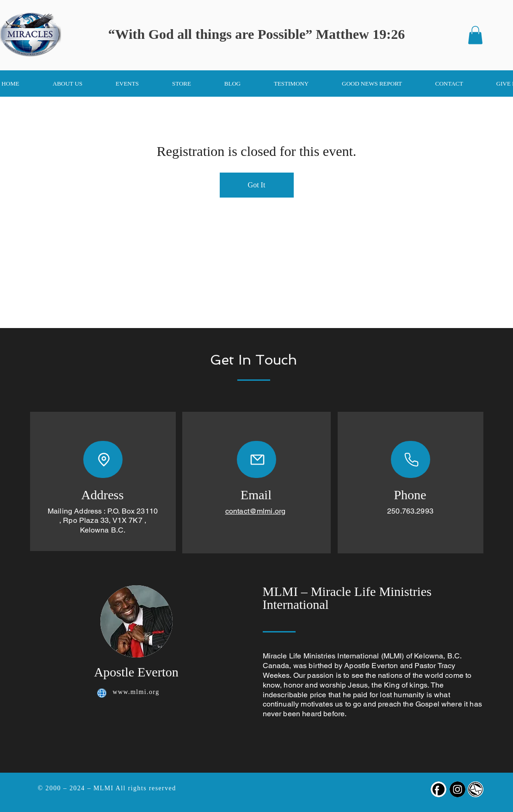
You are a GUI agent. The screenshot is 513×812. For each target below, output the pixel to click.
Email (256, 495)
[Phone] (411, 459)
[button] (475, 35)
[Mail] (256, 459)
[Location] (103, 459)
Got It (257, 185)
